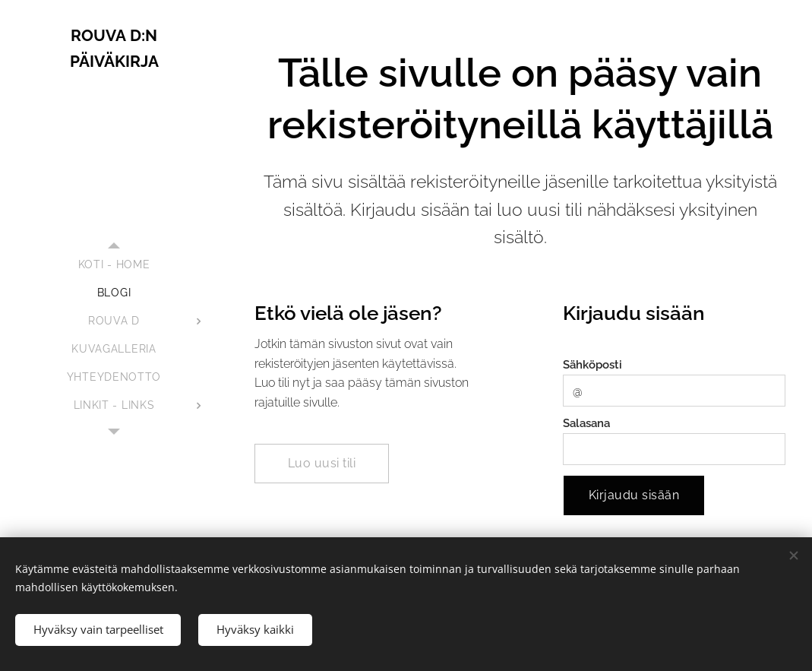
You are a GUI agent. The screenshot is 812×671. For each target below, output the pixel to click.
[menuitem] (114, 265)
